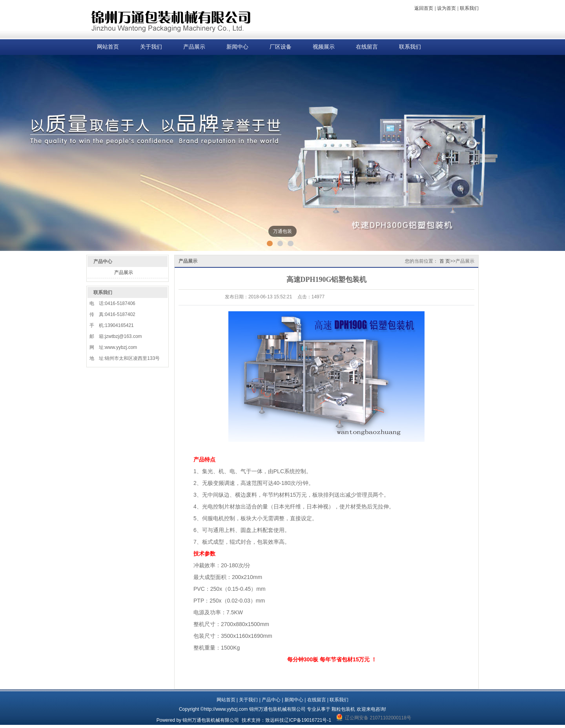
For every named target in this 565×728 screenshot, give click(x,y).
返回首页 (424, 8)
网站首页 (108, 47)
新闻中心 (237, 47)
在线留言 (367, 47)
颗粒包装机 (343, 709)
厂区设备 (281, 47)
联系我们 (469, 8)
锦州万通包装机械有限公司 (211, 720)
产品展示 (194, 47)
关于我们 (151, 47)
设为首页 (447, 8)
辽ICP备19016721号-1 (308, 720)
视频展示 (324, 47)
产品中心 (271, 700)
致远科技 (275, 720)
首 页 (445, 261)
